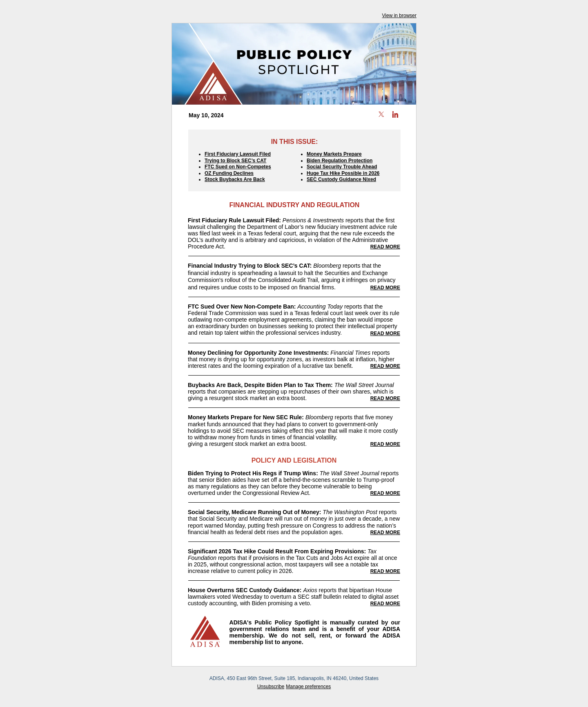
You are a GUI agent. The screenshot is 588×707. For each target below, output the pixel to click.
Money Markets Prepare (334, 154)
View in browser (399, 16)
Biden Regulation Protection (340, 161)
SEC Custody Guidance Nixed (341, 179)
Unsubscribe (271, 687)
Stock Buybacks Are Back (235, 179)
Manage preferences (308, 687)
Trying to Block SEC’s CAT (235, 161)
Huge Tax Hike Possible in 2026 (343, 173)
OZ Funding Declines (229, 173)
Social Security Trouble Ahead (342, 167)
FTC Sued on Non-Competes (238, 167)
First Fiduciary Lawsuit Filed (238, 154)
